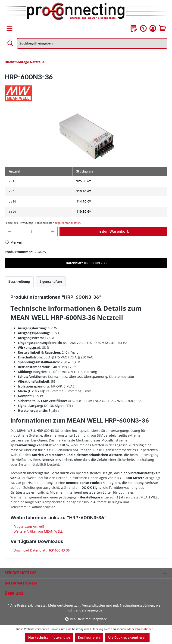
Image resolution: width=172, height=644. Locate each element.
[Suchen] (11, 43)
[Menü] (9, 28)
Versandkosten (94, 605)
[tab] (19, 282)
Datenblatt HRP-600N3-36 (86, 263)
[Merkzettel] (134, 28)
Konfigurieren (89, 637)
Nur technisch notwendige (49, 637)
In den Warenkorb (113, 231)
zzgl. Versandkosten (68, 223)
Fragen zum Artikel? (28, 526)
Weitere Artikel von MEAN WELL (38, 531)
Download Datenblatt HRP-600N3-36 (41, 550)
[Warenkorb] (163, 28)
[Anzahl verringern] (9, 231)
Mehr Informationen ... (142, 629)
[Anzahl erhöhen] (53, 231)
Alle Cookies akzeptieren (127, 637)
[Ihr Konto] (153, 28)
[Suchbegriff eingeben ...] (92, 43)
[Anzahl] (31, 231)
